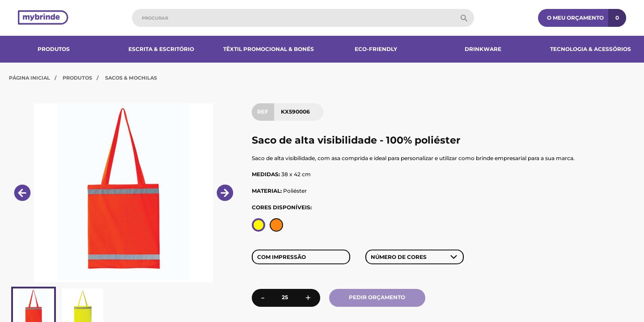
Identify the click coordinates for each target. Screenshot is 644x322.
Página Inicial (30, 78)
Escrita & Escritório (161, 49)
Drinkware (483, 49)
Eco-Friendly (376, 49)
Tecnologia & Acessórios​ (591, 49)
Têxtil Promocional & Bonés (269, 49)
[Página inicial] (43, 18)
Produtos (54, 49)
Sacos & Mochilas (131, 78)
